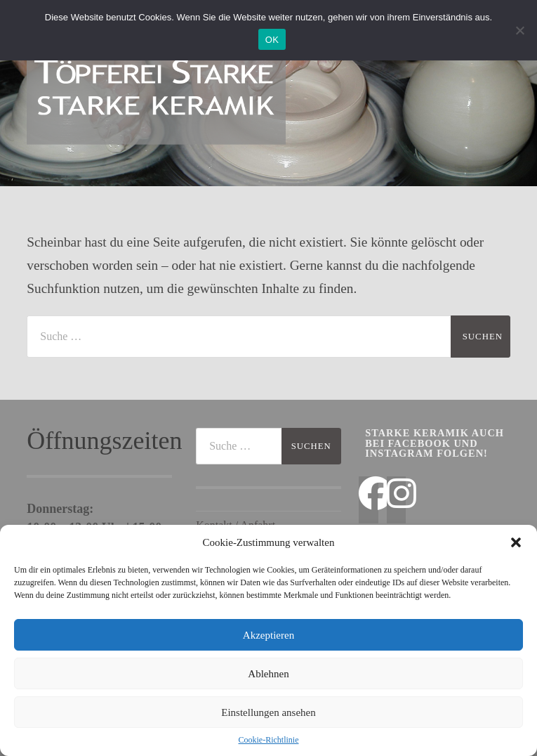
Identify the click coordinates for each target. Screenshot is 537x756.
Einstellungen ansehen (268, 712)
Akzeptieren (268, 635)
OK (272, 40)
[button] (516, 542)
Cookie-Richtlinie (269, 740)
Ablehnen (268, 674)
